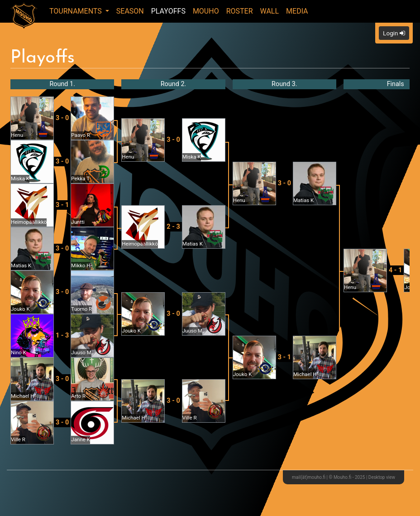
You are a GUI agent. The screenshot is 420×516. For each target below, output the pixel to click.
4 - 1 (395, 270)
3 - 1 (62, 205)
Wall (270, 11)
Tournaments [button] (76, 11)
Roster (240, 11)
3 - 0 (62, 118)
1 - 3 (62, 335)
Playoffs (168, 11)
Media (297, 11)
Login (394, 33)
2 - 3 (173, 227)
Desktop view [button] (382, 477)
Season (130, 11)
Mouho (206, 11)
